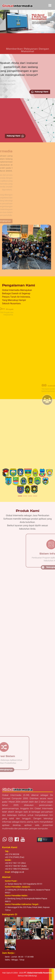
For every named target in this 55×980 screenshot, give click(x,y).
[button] (3, 21)
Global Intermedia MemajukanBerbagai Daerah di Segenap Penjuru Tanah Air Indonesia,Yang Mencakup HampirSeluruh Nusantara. (17, 297)
